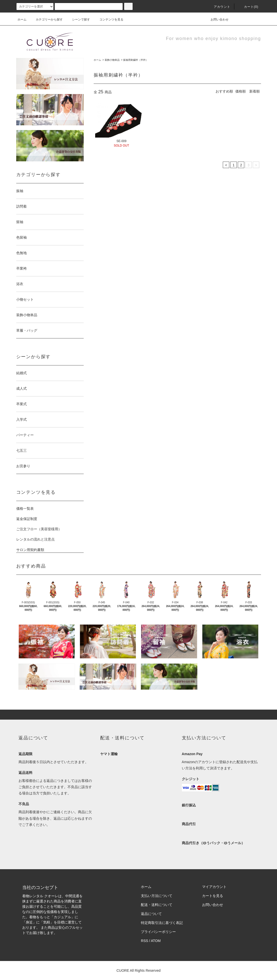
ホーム (22, 20)
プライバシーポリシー (158, 932)
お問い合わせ (217, 20)
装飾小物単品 (112, 60)
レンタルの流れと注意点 (35, 539)
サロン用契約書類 (30, 550)
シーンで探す (78, 20)
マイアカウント (214, 887)
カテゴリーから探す (46, 20)
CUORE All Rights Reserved (138, 970)
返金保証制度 (27, 519)
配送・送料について (157, 905)
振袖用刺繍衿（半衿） (136, 60)
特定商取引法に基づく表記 (162, 923)
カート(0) (248, 7)
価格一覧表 (25, 509)
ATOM (156, 941)
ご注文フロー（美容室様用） (39, 529)
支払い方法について (157, 896)
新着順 (255, 91)
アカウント (219, 7)
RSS (144, 941)
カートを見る (213, 896)
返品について (151, 914)
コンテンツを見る (108, 20)
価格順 (241, 91)
